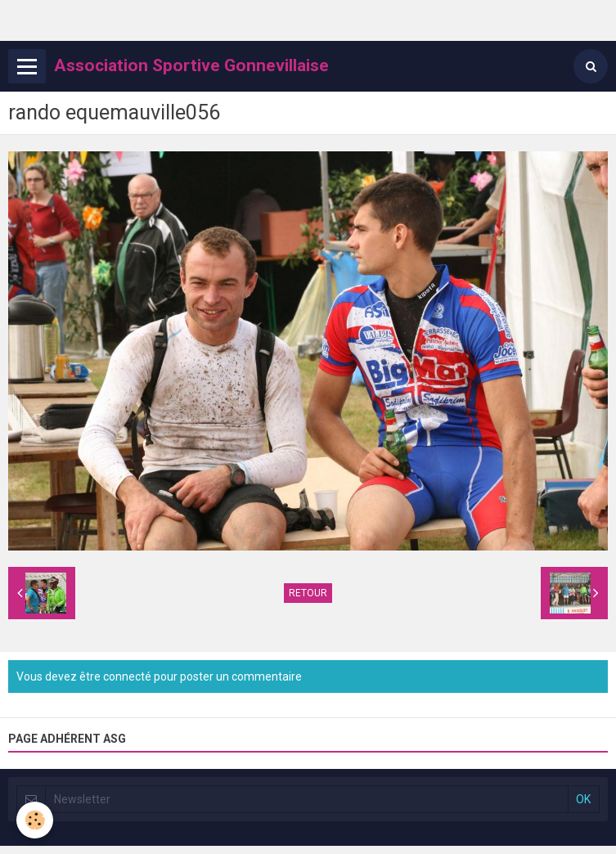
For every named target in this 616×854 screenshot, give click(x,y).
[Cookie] (35, 820)
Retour (308, 593)
